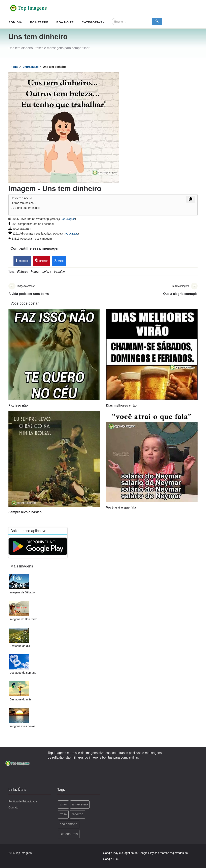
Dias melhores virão (121, 405)
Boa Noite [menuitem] (65, 22)
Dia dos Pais (69, 834)
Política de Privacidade (23, 802)
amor (63, 805)
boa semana (69, 824)
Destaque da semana (23, 673)
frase (63, 814)
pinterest (42, 261)
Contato (13, 808)
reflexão (78, 814)
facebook (22, 261)
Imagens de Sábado (22, 592)
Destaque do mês (21, 699)
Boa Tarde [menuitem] (39, 22)
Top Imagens (68, 219)
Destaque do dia (20, 646)
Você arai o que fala (121, 507)
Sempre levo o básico (25, 512)
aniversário (80, 805)
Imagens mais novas (22, 726)
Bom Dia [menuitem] (15, 22)
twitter (59, 261)
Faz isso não (18, 405)
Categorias (93, 22)
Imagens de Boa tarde (23, 619)
